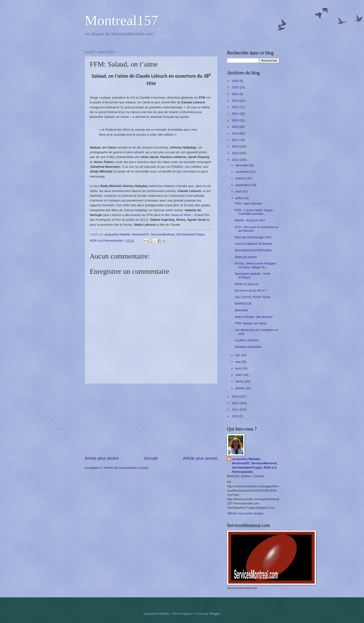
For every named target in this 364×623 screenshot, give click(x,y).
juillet (239, 198)
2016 (236, 146)
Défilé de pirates (246, 257)
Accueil (151, 458)
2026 (236, 81)
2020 (236, 120)
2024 (236, 94)
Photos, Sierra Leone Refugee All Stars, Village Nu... (255, 265)
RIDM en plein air (246, 284)
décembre (243, 165)
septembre (243, 185)
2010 (236, 416)
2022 (236, 107)
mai (238, 362)
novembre (243, 172)
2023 (236, 101)
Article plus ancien (200, 458)
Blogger (215, 614)
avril (239, 368)
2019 (236, 127)
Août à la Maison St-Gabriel (253, 244)
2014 (236, 160)
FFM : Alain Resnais (248, 204)
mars (239, 375)
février (240, 381)
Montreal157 (121, 20)
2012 (236, 403)
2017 (236, 140)
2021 (236, 114)
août (239, 191)
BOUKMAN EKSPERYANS (253, 250)
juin (238, 355)
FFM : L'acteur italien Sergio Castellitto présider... (254, 212)
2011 (236, 410)
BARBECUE (243, 304)
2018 (236, 133)
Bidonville (241, 310)
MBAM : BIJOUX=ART (250, 220)
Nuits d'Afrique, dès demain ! (254, 317)
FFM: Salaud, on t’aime (250, 323)
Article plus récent (102, 458)
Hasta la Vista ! (182, 215)
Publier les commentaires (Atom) (126, 468)
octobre (241, 178)
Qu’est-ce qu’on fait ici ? (251, 290)
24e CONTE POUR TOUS (252, 297)
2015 (236, 153)
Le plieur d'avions (247, 340)
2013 (236, 396)
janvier (240, 388)
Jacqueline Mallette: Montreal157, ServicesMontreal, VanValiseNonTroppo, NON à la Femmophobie (255, 465)
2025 (236, 87)
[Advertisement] (151, 420)
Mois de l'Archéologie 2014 (253, 237)
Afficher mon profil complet (245, 513)
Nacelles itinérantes (248, 347)
